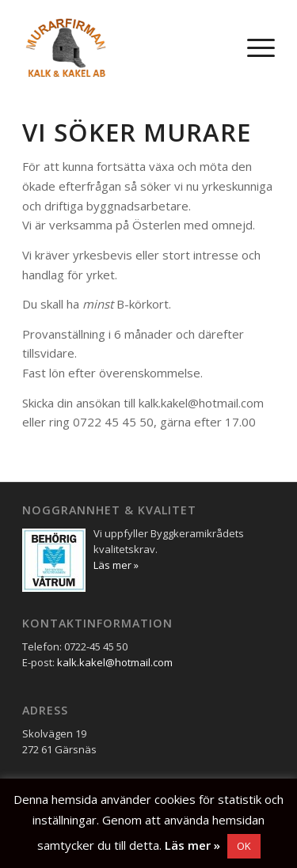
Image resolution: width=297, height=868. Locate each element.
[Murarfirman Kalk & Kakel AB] (123, 47)
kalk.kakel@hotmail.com (115, 662)
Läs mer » (192, 845)
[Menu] (253, 47)
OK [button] (244, 846)
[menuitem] (253, 47)
